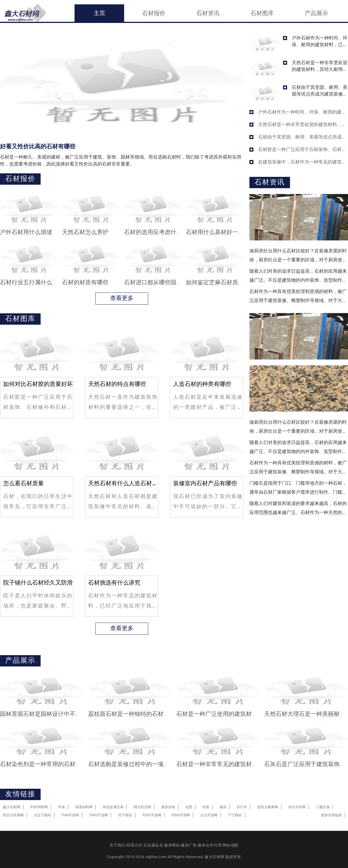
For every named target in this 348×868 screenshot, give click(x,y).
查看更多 (122, 296)
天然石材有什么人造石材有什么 (123, 483)
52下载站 (125, 815)
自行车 (242, 807)
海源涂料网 (84, 807)
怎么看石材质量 (23, 483)
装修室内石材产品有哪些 (205, 483)
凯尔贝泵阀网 (13, 815)
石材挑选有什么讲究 (114, 583)
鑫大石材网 (12, 807)
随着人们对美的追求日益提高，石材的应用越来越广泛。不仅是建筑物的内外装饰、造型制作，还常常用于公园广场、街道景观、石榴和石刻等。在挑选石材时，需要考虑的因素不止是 (298, 278)
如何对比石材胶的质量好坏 (38, 384)
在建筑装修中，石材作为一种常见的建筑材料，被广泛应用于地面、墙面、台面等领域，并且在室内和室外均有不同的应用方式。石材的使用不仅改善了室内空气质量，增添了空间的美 (303, 162)
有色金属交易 (113, 807)
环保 (61, 807)
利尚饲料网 (39, 807)
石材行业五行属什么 (26, 282)
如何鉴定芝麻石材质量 (215, 282)
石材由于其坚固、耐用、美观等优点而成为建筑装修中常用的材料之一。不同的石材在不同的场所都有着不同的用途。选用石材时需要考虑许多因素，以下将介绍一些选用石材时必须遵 (320, 90)
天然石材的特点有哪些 (117, 384)
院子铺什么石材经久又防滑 (38, 583)
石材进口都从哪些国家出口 (159, 282)
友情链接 (20, 794)
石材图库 (262, 13)
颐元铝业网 (142, 807)
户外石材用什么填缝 (26, 232)
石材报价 (154, 13)
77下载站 (235, 815)
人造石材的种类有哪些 (202, 384)
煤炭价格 (168, 807)
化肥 (189, 807)
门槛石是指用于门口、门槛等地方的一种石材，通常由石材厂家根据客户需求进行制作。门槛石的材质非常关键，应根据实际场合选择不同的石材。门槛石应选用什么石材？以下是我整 (298, 490)
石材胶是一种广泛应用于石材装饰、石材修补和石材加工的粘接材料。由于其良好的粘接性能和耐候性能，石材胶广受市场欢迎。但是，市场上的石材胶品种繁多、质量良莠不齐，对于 (303, 149)
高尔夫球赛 (297, 807)
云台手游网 (209, 815)
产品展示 (316, 13)
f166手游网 (70, 815)
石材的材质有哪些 (85, 282)
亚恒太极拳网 (268, 807)
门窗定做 (323, 807)
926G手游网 (181, 815)
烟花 (223, 807)
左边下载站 (43, 815)
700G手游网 (98, 815)
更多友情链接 (331, 815)
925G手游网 (152, 815)
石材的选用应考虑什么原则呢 (162, 232)
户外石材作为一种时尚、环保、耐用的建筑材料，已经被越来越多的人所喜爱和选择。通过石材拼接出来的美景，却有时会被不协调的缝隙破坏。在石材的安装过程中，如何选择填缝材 (320, 41)
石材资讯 (208, 13)
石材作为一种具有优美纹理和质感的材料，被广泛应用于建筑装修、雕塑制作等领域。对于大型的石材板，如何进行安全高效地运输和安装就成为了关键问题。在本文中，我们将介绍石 (298, 298)
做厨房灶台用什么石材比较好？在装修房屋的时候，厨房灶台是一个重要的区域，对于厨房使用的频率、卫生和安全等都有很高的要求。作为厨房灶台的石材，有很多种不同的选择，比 (298, 257)
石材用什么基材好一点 (215, 232)
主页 (99, 13)
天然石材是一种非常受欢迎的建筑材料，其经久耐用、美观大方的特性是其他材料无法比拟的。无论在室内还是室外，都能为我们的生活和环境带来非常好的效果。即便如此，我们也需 (320, 66)
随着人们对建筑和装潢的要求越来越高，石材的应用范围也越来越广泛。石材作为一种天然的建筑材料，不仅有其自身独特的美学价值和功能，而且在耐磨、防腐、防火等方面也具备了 (298, 510)
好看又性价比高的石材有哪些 (38, 146)
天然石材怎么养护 (85, 232)
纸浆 (206, 807)
